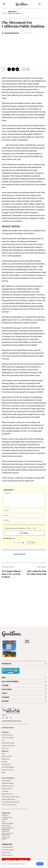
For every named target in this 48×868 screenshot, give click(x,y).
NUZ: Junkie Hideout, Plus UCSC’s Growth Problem (11, 574)
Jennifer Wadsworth (11, 33)
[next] (6, 13)
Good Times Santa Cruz (8, 739)
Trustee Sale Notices (6, 838)
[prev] (3, 13)
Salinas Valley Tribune (8, 799)
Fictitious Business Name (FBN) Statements (7, 829)
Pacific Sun (5, 748)
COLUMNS (5, 685)
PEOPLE (4, 693)
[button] (40, 4)
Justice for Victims (14, 13)
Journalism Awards (8, 850)
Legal (3, 821)
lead (14, 538)
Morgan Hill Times (7, 794)
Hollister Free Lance (8, 786)
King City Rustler (7, 789)
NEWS (4, 678)
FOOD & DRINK (7, 689)
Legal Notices (6, 826)
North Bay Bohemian (8, 746)
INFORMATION (7, 664)
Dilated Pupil (6, 759)
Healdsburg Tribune (8, 783)
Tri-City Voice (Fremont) (9, 805)
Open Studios (6, 764)
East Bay (5, 762)
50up (3, 754)
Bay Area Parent (7, 756)
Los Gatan (5, 791)
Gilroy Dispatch (6, 781)
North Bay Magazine (8, 767)
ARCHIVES (36, 642)
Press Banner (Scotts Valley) (11, 797)
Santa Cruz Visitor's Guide (8, 771)
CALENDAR (5, 697)
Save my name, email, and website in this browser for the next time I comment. (25, 525)
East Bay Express (7, 735)
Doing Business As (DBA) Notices (7, 834)
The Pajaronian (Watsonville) (11, 802)
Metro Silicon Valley (8, 743)
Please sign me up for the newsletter (15, 528)
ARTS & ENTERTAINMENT (10, 682)
